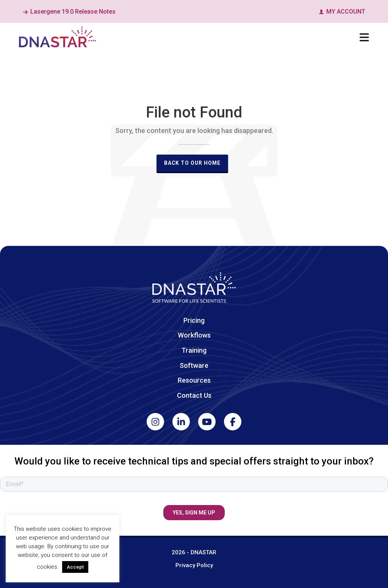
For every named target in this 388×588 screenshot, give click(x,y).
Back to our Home (192, 163)
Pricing (194, 320)
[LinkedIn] (181, 422)
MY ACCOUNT (342, 12)
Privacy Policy (194, 565)
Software (194, 365)
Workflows (194, 335)
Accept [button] (75, 567)
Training (194, 350)
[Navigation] (364, 38)
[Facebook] (233, 422)
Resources (194, 380)
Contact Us (194, 395)
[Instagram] (155, 422)
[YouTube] (207, 422)
